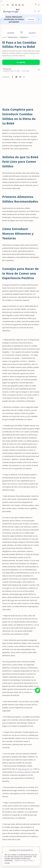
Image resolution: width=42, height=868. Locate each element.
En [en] (8, 5)
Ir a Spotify (21, 62)
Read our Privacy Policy (24, 860)
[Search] (35, 11)
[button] (13, 5)
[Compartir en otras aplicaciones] (24, 77)
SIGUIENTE (32, 33)
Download (31, 19)
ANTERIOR (11, 33)
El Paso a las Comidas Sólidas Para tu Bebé (19, 45)
